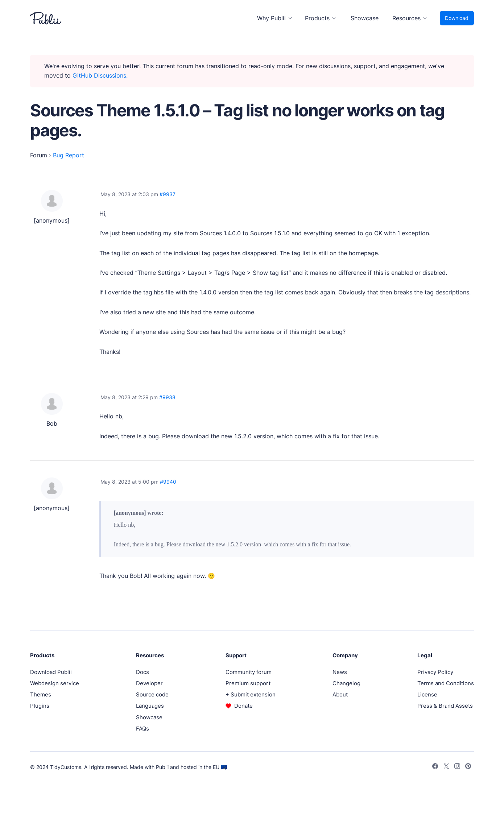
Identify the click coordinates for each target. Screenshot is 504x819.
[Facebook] (435, 767)
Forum (39, 155)
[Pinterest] (468, 767)
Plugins (40, 706)
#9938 (167, 397)
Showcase (365, 18)
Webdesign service (55, 683)
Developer (149, 683)
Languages (150, 706)
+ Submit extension (251, 694)
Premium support (248, 683)
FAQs (142, 729)
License (427, 694)
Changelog (346, 683)
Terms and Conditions (446, 683)
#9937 (168, 194)
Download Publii (51, 672)
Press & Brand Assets (445, 706)
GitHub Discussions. (100, 75)
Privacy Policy (435, 672)
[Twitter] (446, 767)
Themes (41, 694)
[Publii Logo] (46, 18)
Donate (243, 706)
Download (457, 18)
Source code (152, 694)
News (340, 672)
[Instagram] (457, 767)
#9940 (168, 482)
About (340, 694)
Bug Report (69, 155)
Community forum (249, 672)
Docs (142, 672)
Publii (162, 767)
